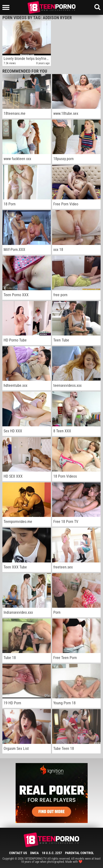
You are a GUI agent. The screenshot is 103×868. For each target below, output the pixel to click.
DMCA (34, 853)
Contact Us (18, 853)
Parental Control (79, 853)
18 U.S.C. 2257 (52, 853)
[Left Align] (7, 7)
